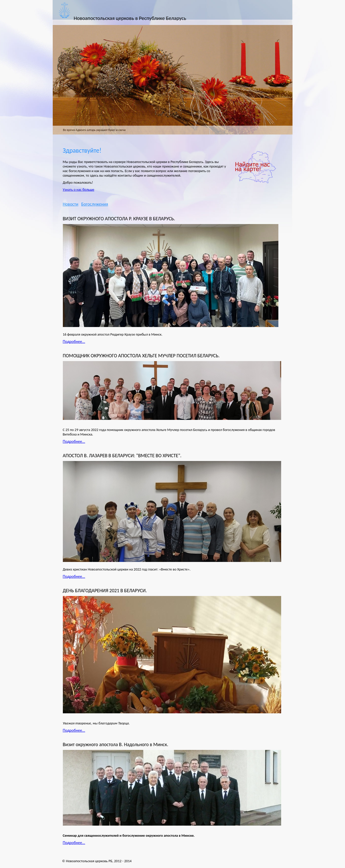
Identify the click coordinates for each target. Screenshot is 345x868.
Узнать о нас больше (79, 189)
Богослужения (95, 204)
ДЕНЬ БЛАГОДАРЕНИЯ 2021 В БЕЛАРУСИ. (105, 591)
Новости (71, 204)
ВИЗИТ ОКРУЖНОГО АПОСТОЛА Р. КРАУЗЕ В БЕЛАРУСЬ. (119, 219)
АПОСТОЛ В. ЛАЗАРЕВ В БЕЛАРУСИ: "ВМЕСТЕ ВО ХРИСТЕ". (122, 456)
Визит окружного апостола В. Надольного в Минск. (116, 744)
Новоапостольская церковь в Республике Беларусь (130, 18)
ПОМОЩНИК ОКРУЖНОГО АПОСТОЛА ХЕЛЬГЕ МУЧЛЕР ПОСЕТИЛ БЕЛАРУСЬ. (141, 356)
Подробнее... (74, 342)
